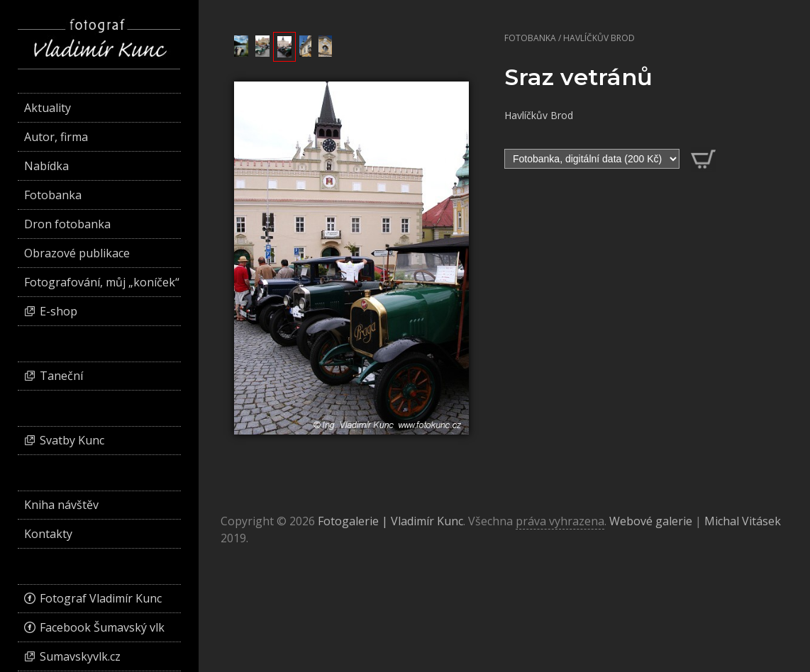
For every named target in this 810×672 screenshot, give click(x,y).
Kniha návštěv (61, 505)
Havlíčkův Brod (599, 38)
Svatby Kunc (72, 440)
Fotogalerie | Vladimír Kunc (390, 521)
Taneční (61, 376)
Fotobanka (530, 38)
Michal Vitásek (743, 521)
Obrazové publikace (77, 253)
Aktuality (48, 108)
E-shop (59, 311)
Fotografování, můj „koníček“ (102, 282)
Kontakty (48, 534)
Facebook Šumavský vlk (102, 627)
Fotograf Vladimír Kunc (101, 598)
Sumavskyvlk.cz (80, 656)
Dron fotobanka (67, 224)
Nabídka (46, 166)
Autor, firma (56, 137)
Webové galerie (651, 521)
